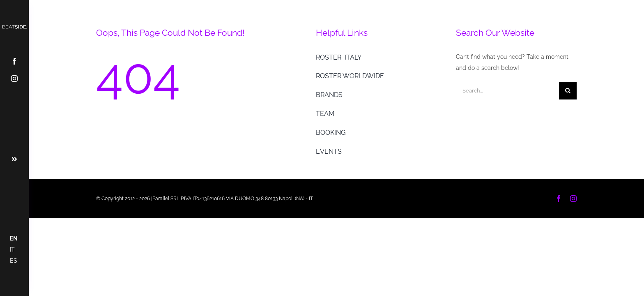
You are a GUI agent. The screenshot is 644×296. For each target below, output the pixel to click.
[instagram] (14, 79)
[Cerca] (568, 91)
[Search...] (507, 91)
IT (12, 250)
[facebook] (14, 61)
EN (14, 238)
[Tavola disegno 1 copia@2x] (14, 25)
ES (14, 261)
